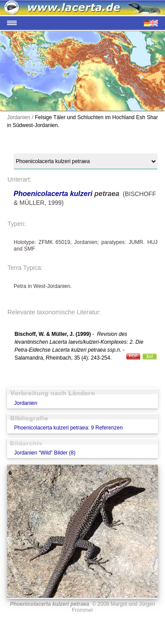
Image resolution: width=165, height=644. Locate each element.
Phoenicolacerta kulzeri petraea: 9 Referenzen (68, 428)
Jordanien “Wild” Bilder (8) (45, 453)
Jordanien (26, 403)
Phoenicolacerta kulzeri (53, 194)
